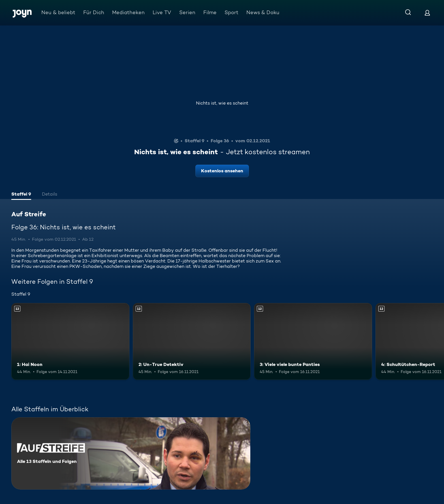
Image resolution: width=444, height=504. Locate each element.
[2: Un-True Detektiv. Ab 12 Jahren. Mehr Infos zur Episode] (192, 341)
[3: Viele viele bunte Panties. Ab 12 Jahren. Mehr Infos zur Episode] (313, 341)
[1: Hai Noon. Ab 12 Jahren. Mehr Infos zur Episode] (70, 341)
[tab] (21, 195)
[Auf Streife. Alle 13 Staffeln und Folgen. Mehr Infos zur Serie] (131, 453)
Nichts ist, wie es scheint (222, 103)
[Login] (427, 13)
